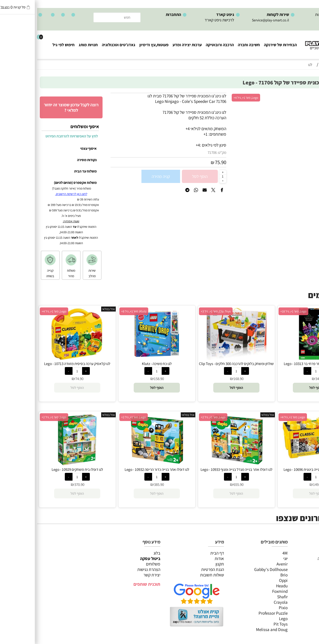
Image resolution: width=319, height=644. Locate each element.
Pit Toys (244, 624)
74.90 (42, 379)
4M (248, 553)
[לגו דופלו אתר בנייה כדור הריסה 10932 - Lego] (120, 464)
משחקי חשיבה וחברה (297, 558)
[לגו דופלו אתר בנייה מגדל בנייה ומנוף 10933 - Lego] (199, 464)
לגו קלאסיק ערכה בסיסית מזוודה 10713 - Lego (40, 364)
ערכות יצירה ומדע (150, 45)
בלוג (120, 553)
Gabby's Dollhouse (234, 569)
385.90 (122, 484)
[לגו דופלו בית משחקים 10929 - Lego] (40, 464)
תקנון (183, 564)
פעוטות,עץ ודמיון (301, 575)
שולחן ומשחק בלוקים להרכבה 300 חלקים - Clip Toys (199, 364)
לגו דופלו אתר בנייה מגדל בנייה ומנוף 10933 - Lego (199, 469)
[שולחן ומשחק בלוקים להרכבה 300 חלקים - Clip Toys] (199, 358)
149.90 (281, 484)
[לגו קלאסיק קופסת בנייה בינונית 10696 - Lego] (279, 458)
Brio (247, 575)
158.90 (122, 379)
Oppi (246, 580)
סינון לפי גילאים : (176, 145)
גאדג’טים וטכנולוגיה (298, 580)
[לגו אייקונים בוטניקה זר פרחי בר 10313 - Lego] (279, 358)
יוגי (248, 558)
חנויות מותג (51, 45)
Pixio (246, 608)
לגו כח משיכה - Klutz (120, 364)
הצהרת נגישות (112, 569)
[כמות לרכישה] (186, 176)
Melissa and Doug (235, 629)
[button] (279, 388)
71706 (175, 152)
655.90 (201, 484)
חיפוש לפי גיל (26, 45)
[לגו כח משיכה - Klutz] (120, 358)
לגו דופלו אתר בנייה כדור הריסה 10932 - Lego (120, 469)
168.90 (201, 379)
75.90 (183, 162)
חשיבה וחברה (212, 45)
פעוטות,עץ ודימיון (117, 45)
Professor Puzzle (236, 613)
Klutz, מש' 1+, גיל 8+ (97, 311)
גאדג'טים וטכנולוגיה (82, 45)
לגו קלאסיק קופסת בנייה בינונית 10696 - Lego (279, 469)
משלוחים (116, 564)
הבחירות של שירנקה (243, 45)
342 (281, 379)
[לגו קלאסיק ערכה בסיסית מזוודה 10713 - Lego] (40, 358)
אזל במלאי (306, 95)
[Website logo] (292, 41)
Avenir (245, 564)
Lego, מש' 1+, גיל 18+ (256, 311)
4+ (161, 145)
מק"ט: (185, 152)
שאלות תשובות (175, 575)
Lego (246, 619)
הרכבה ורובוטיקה (183, 45)
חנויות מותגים (303, 586)
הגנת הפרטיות (176, 569)
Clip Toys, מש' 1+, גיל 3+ (179, 311)
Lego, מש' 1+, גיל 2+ (176, 417)
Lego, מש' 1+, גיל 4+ (209, 98)
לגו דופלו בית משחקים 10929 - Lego (40, 469)
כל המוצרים (305, 553)
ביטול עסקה (113, 558)
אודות (182, 558)
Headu (245, 586)
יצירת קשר (115, 575)
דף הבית (180, 553)
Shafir (245, 597)
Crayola (244, 602)
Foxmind (243, 591)
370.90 (42, 484)
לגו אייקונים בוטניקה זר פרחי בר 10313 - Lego (279, 364)
